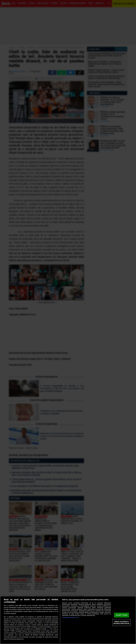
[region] (68, 620)
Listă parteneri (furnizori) (70, 618)
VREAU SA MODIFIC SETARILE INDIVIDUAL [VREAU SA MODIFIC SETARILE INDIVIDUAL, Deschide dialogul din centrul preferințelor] (121, 622)
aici (48, 629)
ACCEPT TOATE (121, 615)
